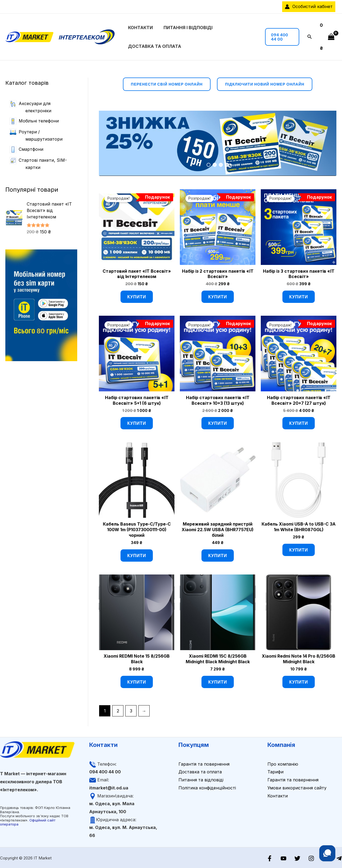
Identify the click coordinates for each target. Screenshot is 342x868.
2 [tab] (215, 164)
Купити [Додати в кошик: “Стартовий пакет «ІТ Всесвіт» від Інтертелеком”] (137, 296)
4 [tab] (227, 164)
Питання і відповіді (180, 27)
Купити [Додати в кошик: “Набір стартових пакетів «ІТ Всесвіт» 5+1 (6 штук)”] (137, 423)
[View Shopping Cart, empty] (326, 36)
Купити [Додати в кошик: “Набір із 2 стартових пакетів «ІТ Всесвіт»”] (217, 296)
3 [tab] (221, 164)
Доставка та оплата (153, 46)
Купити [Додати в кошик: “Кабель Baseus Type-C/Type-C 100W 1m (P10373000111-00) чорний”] (137, 555)
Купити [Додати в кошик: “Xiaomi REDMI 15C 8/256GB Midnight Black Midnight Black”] (217, 681)
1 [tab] (209, 164)
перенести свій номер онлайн (167, 84)
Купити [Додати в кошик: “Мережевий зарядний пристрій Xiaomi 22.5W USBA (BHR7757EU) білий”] (217, 555)
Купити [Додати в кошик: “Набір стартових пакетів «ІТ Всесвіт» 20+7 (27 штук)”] (298, 423)
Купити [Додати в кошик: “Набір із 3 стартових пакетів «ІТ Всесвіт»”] (298, 296)
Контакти (139, 27)
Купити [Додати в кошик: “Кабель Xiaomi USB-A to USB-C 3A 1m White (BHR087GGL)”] (298, 549)
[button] (278, 37)
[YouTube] (289, 858)
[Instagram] (314, 858)
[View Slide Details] (218, 143)
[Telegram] (339, 858)
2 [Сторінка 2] (118, 710)
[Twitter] (301, 858)
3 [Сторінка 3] (131, 710)
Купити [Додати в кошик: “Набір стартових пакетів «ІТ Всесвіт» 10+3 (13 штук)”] (217, 423)
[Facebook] (276, 858)
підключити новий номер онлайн (265, 84)
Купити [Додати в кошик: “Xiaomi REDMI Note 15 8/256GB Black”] (137, 681)
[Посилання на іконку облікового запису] (309, 7)
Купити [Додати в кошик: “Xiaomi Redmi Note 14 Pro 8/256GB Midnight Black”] (298, 681)
